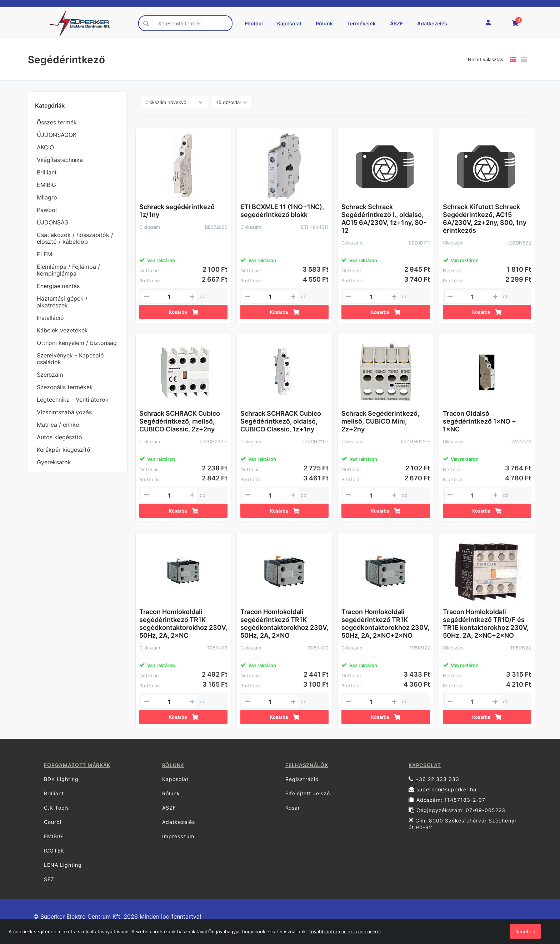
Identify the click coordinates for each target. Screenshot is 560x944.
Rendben (525, 931)
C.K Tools (56, 808)
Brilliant (47, 172)
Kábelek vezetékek (62, 330)
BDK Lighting (61, 779)
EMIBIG (46, 185)
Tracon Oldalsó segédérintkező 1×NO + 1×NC (479, 421)
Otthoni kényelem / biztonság (77, 343)
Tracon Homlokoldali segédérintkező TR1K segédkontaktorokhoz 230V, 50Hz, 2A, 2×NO (284, 624)
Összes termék (57, 122)
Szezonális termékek (65, 387)
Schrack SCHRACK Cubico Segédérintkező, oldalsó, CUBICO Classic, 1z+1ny (281, 421)
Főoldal (254, 23)
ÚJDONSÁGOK (57, 135)
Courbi (53, 822)
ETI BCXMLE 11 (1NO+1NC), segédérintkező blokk (282, 211)
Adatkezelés (432, 23)
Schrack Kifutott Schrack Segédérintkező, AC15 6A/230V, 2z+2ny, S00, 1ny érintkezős (485, 219)
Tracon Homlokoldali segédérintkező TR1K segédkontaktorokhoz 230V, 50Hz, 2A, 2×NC (183, 624)
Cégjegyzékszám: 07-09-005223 (457, 810)
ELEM (44, 254)
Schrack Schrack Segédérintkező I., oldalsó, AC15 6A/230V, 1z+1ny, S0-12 (384, 219)
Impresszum (178, 836)
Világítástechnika (60, 160)
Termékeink (361, 23)
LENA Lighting (63, 865)
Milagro (47, 197)
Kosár (293, 808)
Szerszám (50, 375)
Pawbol (47, 210)
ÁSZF (396, 23)
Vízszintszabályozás (64, 412)
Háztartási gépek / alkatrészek (62, 302)
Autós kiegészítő (59, 437)
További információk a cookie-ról (345, 931)
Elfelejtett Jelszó (308, 793)
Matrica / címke (58, 425)
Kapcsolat (289, 23)
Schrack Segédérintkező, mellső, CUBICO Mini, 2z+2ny (380, 421)
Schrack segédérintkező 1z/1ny (177, 211)
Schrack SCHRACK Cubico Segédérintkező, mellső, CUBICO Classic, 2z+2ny (180, 421)
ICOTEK (54, 851)
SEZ (49, 879)
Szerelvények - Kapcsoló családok (70, 359)
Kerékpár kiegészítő (64, 450)
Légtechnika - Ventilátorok (73, 400)
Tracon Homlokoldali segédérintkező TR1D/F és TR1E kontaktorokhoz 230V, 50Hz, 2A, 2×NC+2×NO (486, 624)
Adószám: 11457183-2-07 (447, 800)
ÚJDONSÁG (53, 222)
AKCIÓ (45, 147)
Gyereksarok (54, 462)
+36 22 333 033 (434, 779)
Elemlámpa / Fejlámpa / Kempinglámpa (68, 270)
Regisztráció (302, 779)
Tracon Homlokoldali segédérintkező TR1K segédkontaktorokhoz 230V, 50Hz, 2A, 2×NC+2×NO (385, 624)
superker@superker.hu (442, 789)
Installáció (50, 318)
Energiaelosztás (58, 286)
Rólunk (324, 23)
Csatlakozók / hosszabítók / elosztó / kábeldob (75, 238)
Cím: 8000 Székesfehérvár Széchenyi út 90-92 (462, 824)
